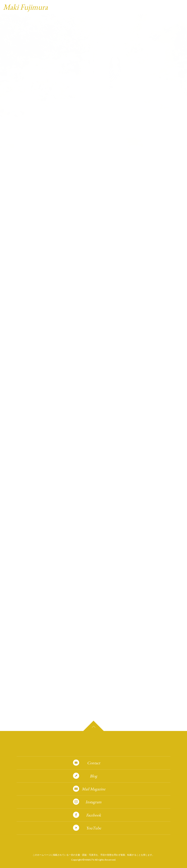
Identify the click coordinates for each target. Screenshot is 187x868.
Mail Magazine (94, 789)
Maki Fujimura (25, 7)
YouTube (94, 828)
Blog (93, 776)
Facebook (93, 815)
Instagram (93, 802)
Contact (94, 763)
